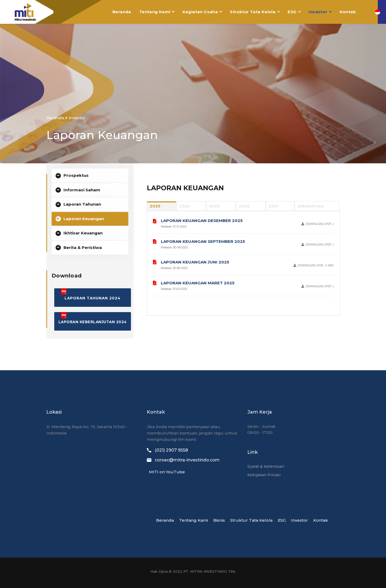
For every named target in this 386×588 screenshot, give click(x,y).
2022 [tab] (244, 206)
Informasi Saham (82, 190)
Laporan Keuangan (84, 219)
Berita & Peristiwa (83, 247)
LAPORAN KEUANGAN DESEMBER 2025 (202, 221)
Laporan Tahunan (82, 204)
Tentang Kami (155, 12)
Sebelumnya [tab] (311, 206)
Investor (318, 12)
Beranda (122, 12)
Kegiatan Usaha (200, 12)
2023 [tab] (214, 206)
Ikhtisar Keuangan (83, 233)
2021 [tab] (274, 206)
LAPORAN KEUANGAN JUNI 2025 (195, 262)
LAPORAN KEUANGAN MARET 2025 (198, 283)
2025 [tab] (155, 206)
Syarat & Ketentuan (266, 466)
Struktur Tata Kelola (253, 12)
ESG (292, 12)
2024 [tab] (185, 206)
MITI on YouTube (166, 472)
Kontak (348, 12)
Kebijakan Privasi (264, 475)
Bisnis (219, 520)
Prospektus (76, 175)
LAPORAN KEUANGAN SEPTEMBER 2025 (203, 241)
